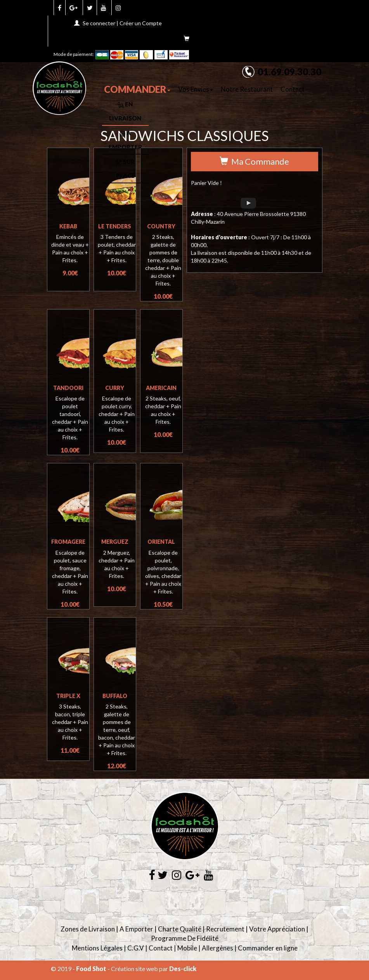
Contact (293, 89)
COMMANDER (137, 89)
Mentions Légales (97, 948)
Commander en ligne (268, 948)
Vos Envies (196, 89)
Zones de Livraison (88, 929)
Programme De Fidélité (185, 938)
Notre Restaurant (247, 89)
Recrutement (225, 929)
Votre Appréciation (277, 929)
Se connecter (99, 23)
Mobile (187, 948)
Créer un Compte (141, 23)
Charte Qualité (180, 929)
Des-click (183, 969)
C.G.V (136, 948)
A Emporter (136, 929)
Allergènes (217, 948)
